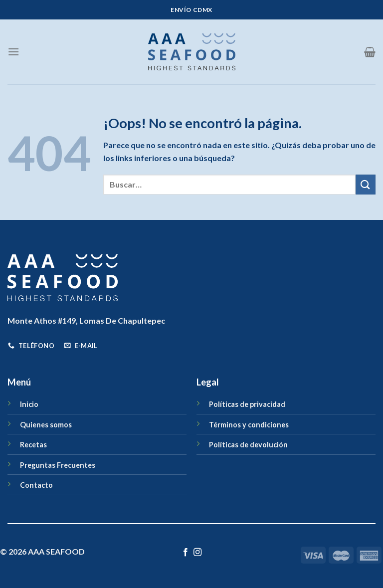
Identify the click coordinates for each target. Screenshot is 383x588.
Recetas (33, 445)
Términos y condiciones (249, 425)
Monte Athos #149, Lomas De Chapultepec (86, 320)
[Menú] (13, 52)
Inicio (29, 404)
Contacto (36, 485)
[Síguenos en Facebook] (186, 553)
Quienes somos (46, 425)
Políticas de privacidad (247, 404)
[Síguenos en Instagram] (197, 553)
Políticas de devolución (248, 445)
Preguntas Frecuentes (58, 465)
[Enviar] (366, 184)
